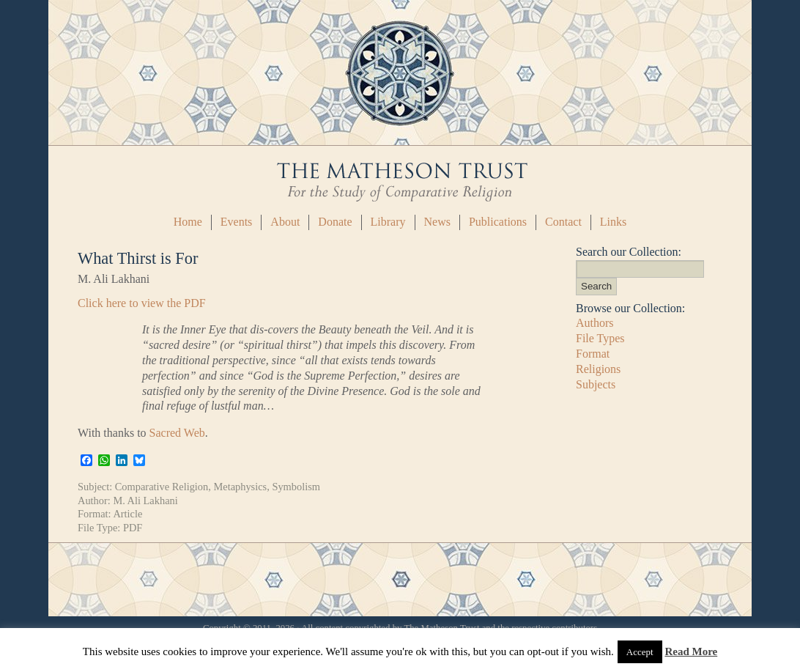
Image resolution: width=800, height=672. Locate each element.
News (437, 222)
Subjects (596, 384)
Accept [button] (640, 652)
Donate (335, 222)
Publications (498, 222)
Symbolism (296, 487)
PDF (133, 528)
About (285, 222)
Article (127, 514)
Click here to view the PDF (142, 303)
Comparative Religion (162, 487)
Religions (598, 369)
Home (188, 222)
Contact (563, 222)
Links (613, 222)
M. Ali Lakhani (145, 501)
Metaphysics (240, 487)
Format (593, 354)
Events (237, 222)
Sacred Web (177, 433)
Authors (595, 323)
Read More (691, 651)
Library (388, 222)
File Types (600, 338)
